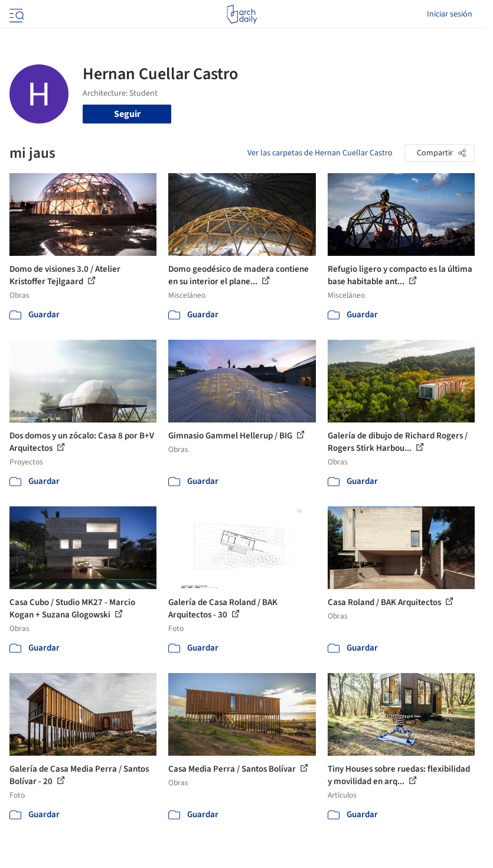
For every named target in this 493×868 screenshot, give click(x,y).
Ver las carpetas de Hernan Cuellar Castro (320, 153)
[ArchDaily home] (242, 14)
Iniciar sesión (450, 14)
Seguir (127, 114)
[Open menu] (15, 14)
